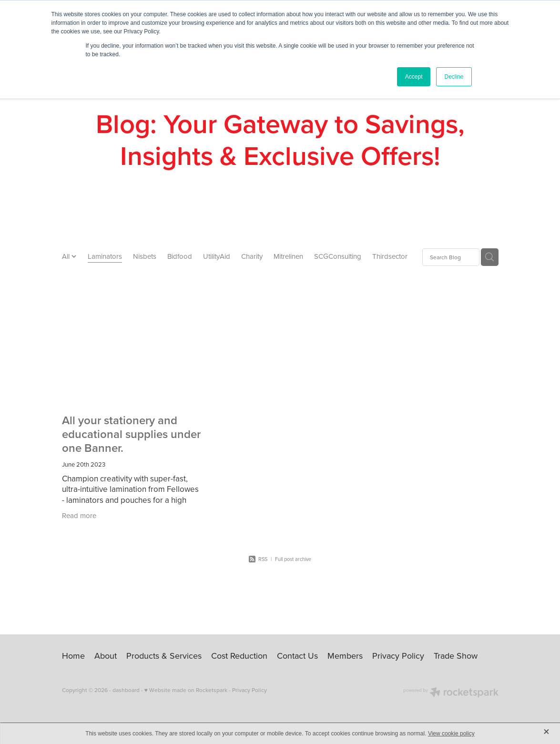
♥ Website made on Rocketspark (186, 690)
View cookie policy (451, 734)
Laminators (105, 256)
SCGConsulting (338, 256)
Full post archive (293, 559)
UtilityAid (217, 256)
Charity (252, 256)
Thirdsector (390, 256)
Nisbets (145, 256)
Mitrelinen (288, 256)
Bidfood (180, 256)
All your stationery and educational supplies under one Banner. (131, 434)
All (67, 256)
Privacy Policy (249, 690)
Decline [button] (454, 77)
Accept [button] (414, 77)
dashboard (126, 690)
